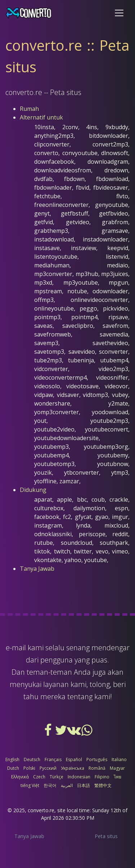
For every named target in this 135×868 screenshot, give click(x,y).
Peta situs (106, 836)
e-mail (16, 648)
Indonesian (79, 777)
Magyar (117, 768)
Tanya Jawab (37, 569)
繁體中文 (103, 785)
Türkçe (57, 777)
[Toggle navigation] (119, 13)
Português (97, 760)
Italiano (119, 760)
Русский (48, 768)
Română (97, 768)
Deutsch (32, 760)
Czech (39, 777)
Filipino (102, 777)
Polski (29, 768)
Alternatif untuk (41, 117)
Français (53, 760)
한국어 (50, 785)
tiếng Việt (30, 785)
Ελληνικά (20, 777)
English (12, 760)
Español (74, 760)
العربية (67, 785)
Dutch (13, 768)
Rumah (29, 109)
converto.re (41, 810)
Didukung (33, 490)
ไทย (118, 777)
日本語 (84, 785)
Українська (73, 768)
